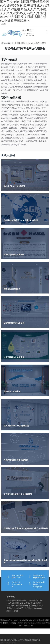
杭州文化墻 (23, 623)
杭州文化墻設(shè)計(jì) (24, 43)
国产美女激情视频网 (8, 643)
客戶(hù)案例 (41, 43)
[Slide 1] (15, 641)
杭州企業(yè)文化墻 (35, 623)
